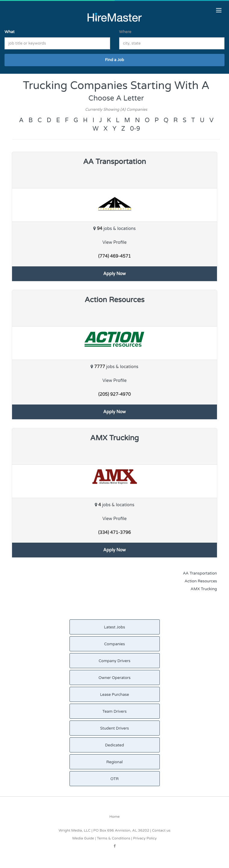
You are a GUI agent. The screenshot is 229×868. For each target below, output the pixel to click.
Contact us (161, 830)
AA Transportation (200, 573)
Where (125, 32)
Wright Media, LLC (75, 830)
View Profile (114, 242)
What (9, 32)
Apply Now (114, 274)
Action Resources (201, 581)
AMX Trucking (204, 589)
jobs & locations (114, 229)
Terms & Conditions (114, 838)
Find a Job (114, 60)
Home (115, 817)
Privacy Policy (145, 838)
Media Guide (83, 838)
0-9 (135, 129)
